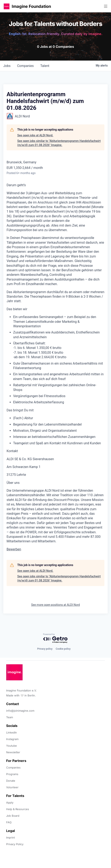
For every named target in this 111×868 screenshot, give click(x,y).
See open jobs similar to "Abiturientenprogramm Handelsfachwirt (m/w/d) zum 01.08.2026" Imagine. (59, 143)
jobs (7, 66)
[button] (7, 6)
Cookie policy (63, 649)
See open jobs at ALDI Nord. (35, 135)
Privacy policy (45, 649)
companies (25, 66)
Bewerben (14, 549)
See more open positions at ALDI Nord (55, 605)
